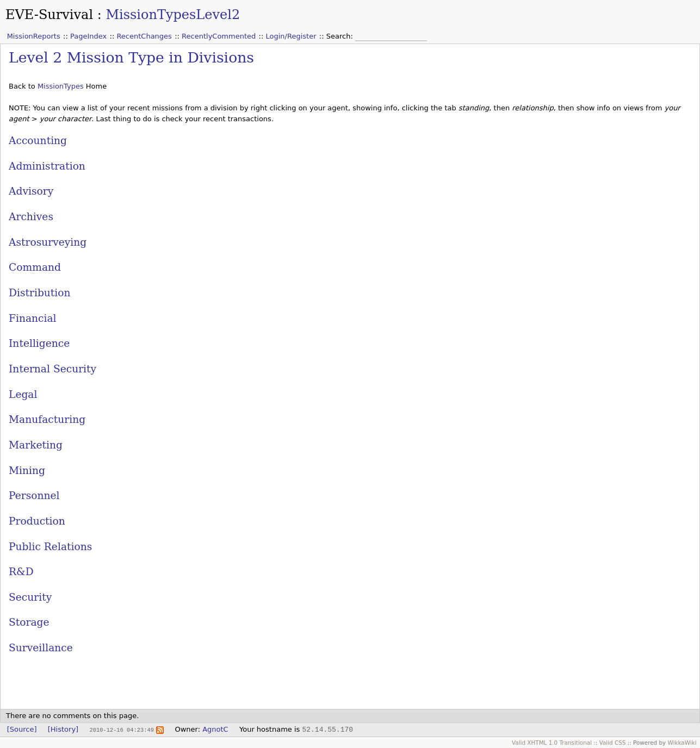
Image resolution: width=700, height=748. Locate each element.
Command (35, 267)
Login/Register (291, 36)
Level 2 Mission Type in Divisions (131, 57)
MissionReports (34, 36)
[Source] (22, 729)
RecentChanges (144, 36)
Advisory (31, 191)
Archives (31, 217)
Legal (23, 394)
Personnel (34, 495)
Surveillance (41, 648)
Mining (27, 470)
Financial (33, 318)
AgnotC (215, 729)
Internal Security (52, 369)
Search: (341, 36)
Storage (29, 622)
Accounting (38, 141)
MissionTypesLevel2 (173, 15)
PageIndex (88, 36)
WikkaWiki (682, 743)
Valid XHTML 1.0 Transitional (552, 743)
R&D (21, 572)
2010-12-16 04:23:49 (121, 730)
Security (30, 597)
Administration (47, 166)
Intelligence (39, 343)
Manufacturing (47, 419)
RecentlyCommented (219, 36)
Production (37, 521)
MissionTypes (61, 86)
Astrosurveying (48, 242)
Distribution (40, 293)
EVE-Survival (49, 15)
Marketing (36, 445)
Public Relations (50, 547)
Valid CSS (613, 743)
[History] (63, 729)
